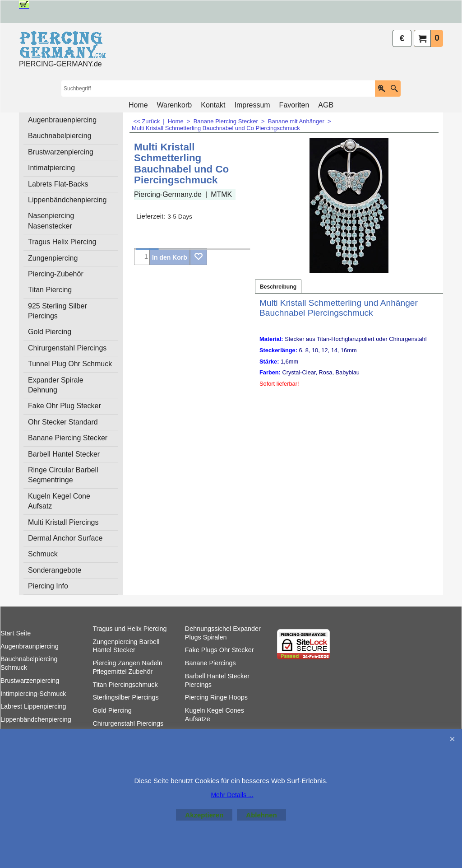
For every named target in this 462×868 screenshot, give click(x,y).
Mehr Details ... (232, 795)
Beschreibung (278, 287)
